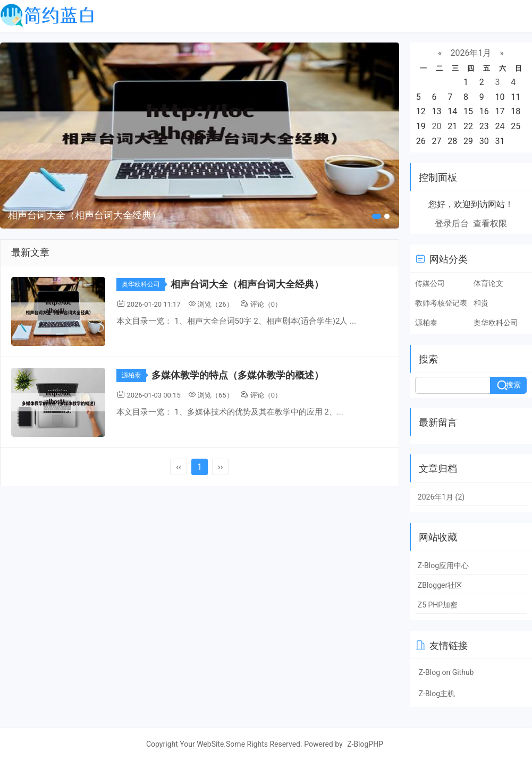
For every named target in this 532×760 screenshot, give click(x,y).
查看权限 (490, 223)
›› (221, 467)
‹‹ (179, 467)
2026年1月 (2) (441, 497)
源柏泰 (134, 375)
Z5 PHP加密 (438, 605)
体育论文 (488, 283)
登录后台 (452, 223)
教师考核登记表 (441, 303)
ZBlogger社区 (440, 585)
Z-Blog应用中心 (443, 565)
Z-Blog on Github (446, 672)
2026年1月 (471, 53)
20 (437, 126)
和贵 (481, 303)
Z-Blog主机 (437, 694)
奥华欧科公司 (143, 284)
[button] (377, 216)
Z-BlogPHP (365, 744)
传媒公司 (430, 283)
